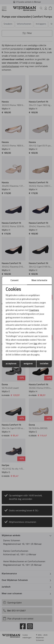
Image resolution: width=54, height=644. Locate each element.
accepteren (11, 364)
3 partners (34, 310)
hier (36, 344)
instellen (44, 364)
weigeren (28, 364)
